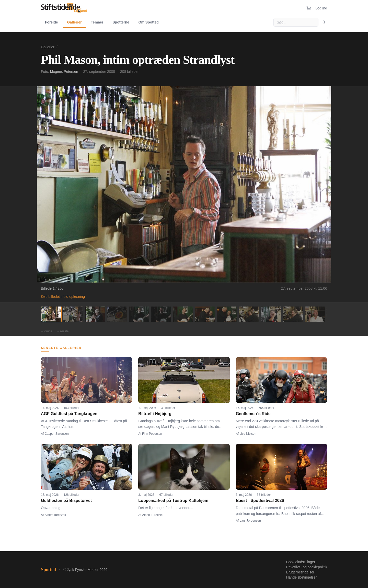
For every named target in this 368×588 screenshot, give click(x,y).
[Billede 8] (205, 314)
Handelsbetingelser (302, 577)
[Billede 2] (73, 314)
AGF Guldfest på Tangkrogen (69, 414)
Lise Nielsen (248, 434)
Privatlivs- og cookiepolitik (307, 567)
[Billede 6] (161, 314)
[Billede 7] (183, 314)
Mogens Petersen (64, 72)
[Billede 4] (117, 314)
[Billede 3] (95, 314)
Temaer (97, 22)
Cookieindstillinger (301, 562)
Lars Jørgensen (250, 521)
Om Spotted (149, 22)
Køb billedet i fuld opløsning (63, 297)
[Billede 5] (139, 314)
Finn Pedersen (152, 434)
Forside (51, 22)
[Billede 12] (293, 314)
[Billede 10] (249, 314)
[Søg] (324, 22)
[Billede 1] (51, 314)
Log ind (321, 8)
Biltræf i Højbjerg (155, 414)
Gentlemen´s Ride (253, 414)
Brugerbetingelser (300, 572)
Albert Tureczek (55, 515)
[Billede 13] (315, 314)
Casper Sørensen (57, 434)
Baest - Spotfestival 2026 (260, 501)
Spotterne (121, 22)
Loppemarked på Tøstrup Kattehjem (173, 501)
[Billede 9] (227, 314)
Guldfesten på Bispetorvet (66, 501)
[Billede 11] (271, 314)
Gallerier (74, 22)
